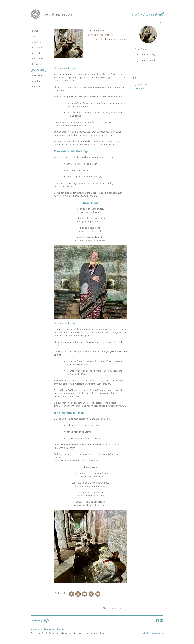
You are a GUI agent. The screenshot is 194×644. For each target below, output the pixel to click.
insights (36, 81)
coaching (37, 42)
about (35, 36)
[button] (71, 594)
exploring (37, 48)
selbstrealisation (58, 14)
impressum (36, 629)
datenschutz (49, 629)
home (35, 31)
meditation (38, 75)
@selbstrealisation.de (153, 633)
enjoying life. (40, 620)
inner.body (38, 59)
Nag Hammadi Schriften (146, 60)
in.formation (38, 70)
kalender (37, 64)
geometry (37, 53)
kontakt (36, 87)
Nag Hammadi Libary (113, 608)
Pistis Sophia (141, 49)
